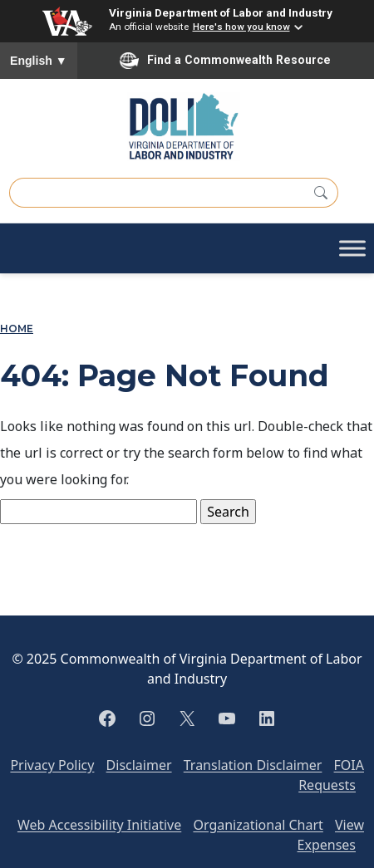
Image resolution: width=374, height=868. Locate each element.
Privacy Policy (52, 765)
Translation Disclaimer (253, 765)
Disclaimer (139, 765)
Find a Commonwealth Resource (225, 61)
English (39, 61)
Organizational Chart (258, 825)
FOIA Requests (331, 775)
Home (17, 329)
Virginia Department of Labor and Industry (221, 12)
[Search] (321, 193)
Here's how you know (241, 27)
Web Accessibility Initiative (99, 825)
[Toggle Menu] (352, 249)
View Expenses (331, 835)
